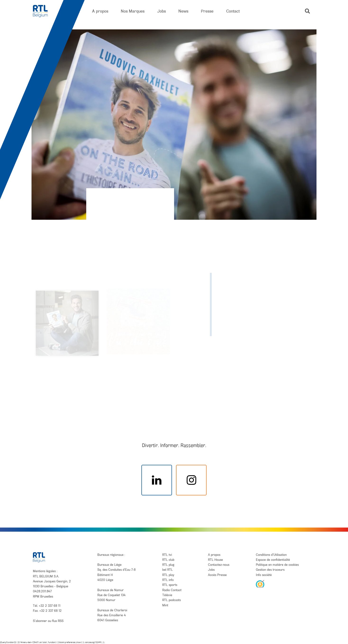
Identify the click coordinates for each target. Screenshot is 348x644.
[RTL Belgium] (43, 11)
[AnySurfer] (260, 584)
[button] (307, 11)
